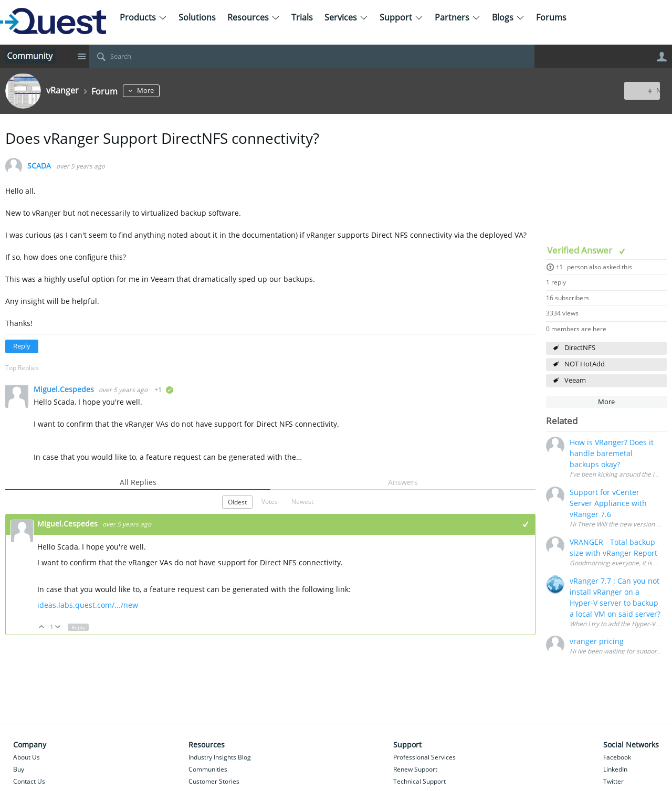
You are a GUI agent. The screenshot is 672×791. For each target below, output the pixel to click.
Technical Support (419, 781)
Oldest (237, 502)
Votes (270, 501)
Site (81, 56)
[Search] (312, 56)
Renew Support (415, 769)
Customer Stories (214, 781)
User (661, 57)
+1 (559, 267)
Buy (19, 769)
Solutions (197, 17)
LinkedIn (615, 769)
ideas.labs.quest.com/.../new (88, 605)
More (152, 91)
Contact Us (29, 781)
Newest (302, 501)
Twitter (613, 781)
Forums (551, 17)
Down (58, 627)
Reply (22, 346)
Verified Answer (581, 250)
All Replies (138, 482)
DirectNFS (580, 348)
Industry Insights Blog (220, 757)
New (643, 91)
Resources (254, 17)
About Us (27, 757)
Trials (302, 17)
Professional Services (424, 757)
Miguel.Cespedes (65, 389)
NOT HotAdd (585, 364)
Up (42, 627)
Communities (208, 769)
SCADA (39, 166)
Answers (403, 482)
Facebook (617, 757)
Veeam (575, 380)
